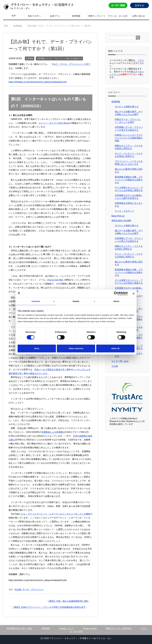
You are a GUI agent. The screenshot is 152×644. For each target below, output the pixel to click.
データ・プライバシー (33, 590)
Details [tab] (76, 301)
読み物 (18, 590)
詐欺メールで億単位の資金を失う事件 (53, 370)
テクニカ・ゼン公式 (118, 16)
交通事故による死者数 (52, 432)
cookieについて (67, 628)
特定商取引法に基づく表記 (19, 628)
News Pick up (118, 216)
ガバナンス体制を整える (127, 107)
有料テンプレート (97, 16)
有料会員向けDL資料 (121, 221)
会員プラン (55, 16)
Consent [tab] (36, 301)
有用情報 (76, 16)
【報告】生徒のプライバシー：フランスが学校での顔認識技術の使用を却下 (49, 607)
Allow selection (76, 348)
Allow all (115, 348)
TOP (14, 16)
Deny (37, 348)
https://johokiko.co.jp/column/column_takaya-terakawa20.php (38, 82)
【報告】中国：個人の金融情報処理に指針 (68, 601)
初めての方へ (34, 16)
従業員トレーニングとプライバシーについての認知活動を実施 (129, 138)
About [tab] (116, 301)
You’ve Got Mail (55, 280)
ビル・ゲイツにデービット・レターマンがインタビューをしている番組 (56, 514)
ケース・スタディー (124, 211)
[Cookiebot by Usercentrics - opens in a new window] (116, 294)
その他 (115, 366)
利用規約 (46, 628)
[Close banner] (134, 294)
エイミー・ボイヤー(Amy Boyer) (54, 123)
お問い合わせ (139, 16)
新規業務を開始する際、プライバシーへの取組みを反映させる (129, 180)
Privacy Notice (90, 628)
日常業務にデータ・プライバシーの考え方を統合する (59, 58)
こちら (141, 60)
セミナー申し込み (120, 361)
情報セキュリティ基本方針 (119, 628)
